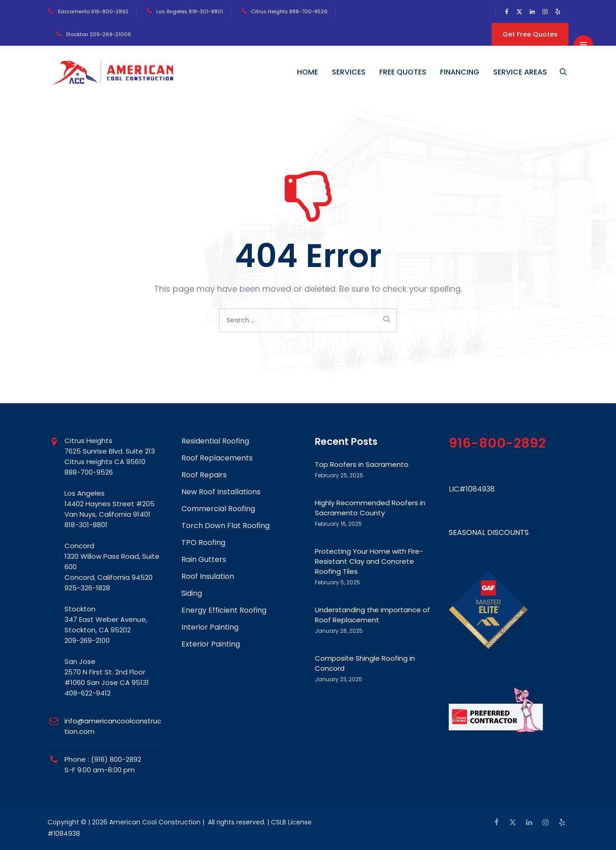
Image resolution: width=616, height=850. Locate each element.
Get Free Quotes (530, 34)
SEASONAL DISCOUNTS (489, 532)
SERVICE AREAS (521, 72)
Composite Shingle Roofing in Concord (365, 663)
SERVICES (350, 72)
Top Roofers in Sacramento (362, 464)
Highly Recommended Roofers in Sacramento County (370, 508)
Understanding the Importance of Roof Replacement (372, 615)
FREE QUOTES (404, 72)
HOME (308, 72)
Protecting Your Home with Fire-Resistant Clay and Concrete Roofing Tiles (369, 561)
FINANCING (461, 72)
